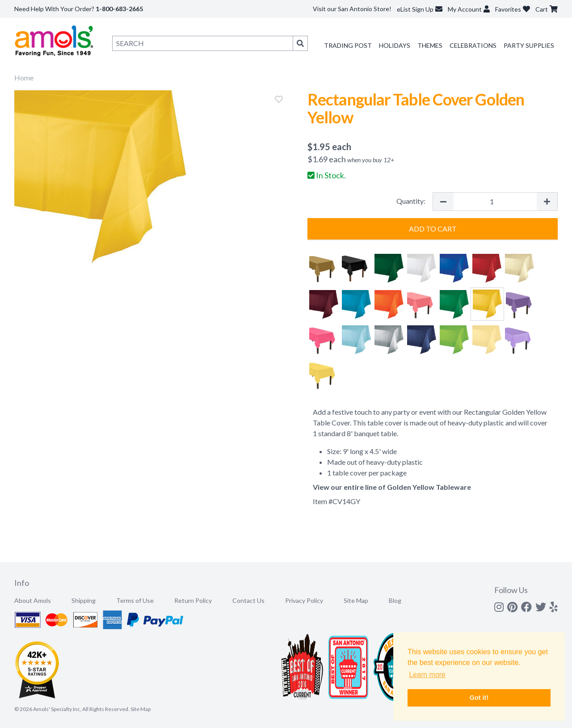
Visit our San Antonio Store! (352, 9)
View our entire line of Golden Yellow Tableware (392, 487)
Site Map (356, 600)
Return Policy (193, 600)
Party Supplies (529, 45)
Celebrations (473, 45)
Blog (395, 600)
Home (24, 78)
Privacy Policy (304, 600)
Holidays (395, 45)
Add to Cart (433, 229)
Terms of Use (135, 600)
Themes (430, 45)
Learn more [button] (427, 675)
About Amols (33, 600)
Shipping (84, 600)
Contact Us (248, 600)
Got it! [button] (479, 698)
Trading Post (348, 45)
